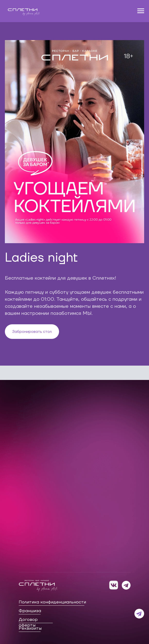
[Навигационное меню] (141, 11)
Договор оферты (28, 622)
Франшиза (30, 611)
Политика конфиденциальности (52, 602)
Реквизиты (30, 628)
